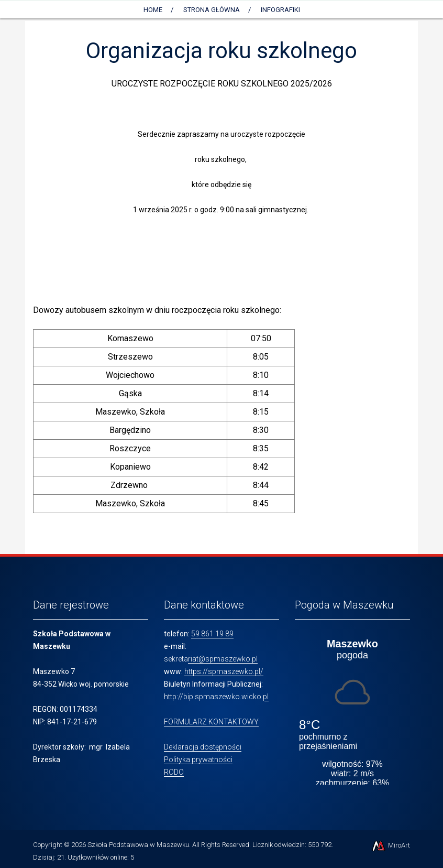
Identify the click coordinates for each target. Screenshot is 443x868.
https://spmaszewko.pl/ (224, 671)
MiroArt (390, 845)
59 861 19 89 (212, 634)
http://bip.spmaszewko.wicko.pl (216, 697)
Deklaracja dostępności (203, 747)
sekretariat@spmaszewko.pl (211, 659)
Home (153, 10)
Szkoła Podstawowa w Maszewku (138, 845)
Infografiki (280, 10)
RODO (174, 772)
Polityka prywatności (198, 759)
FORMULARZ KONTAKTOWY (211, 722)
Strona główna (212, 10)
